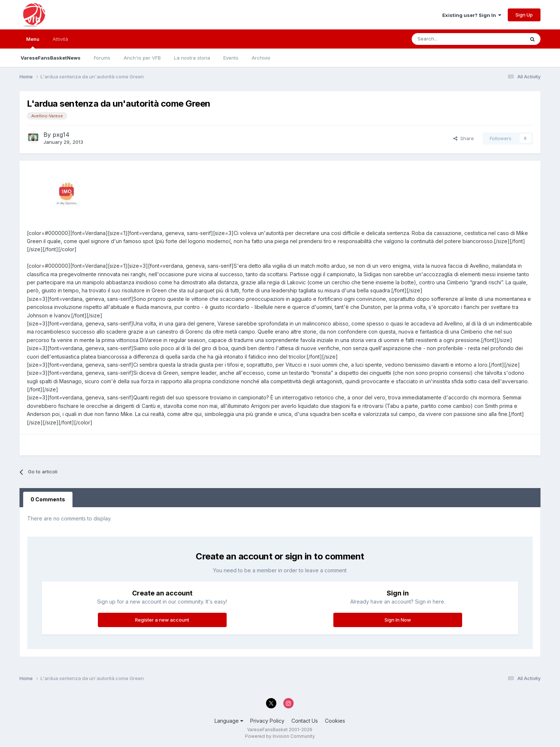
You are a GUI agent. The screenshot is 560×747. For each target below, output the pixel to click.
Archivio (261, 58)
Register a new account (162, 620)
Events (231, 58)
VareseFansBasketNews (51, 58)
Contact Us (305, 721)
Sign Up (524, 15)
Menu (33, 42)
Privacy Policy (267, 721)
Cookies (335, 721)
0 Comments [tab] (48, 499)
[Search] (447, 39)
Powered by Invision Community (280, 736)
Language (229, 721)
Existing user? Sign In (472, 15)
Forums (102, 58)
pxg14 (61, 135)
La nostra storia (192, 58)
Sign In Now (398, 620)
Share (464, 138)
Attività (60, 39)
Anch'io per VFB (142, 58)
